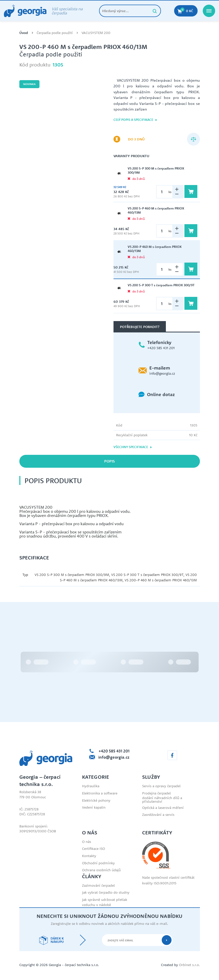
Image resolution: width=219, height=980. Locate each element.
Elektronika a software (100, 793)
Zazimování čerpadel (98, 885)
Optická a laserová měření (163, 808)
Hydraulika (91, 786)
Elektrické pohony (96, 800)
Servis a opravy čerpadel (161, 786)
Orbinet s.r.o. (189, 965)
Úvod (24, 33)
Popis (109, 461)
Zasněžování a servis (158, 815)
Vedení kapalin (94, 807)
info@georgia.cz (162, 373)
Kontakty (89, 856)
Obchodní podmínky (98, 863)
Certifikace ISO (94, 849)
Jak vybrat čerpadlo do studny (106, 892)
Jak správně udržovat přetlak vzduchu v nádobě (105, 902)
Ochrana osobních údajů (101, 870)
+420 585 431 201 (161, 348)
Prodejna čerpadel (156, 793)
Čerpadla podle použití (55, 33)
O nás (87, 842)
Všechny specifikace (133, 447)
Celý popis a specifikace (135, 120)
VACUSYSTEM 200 (96, 33)
